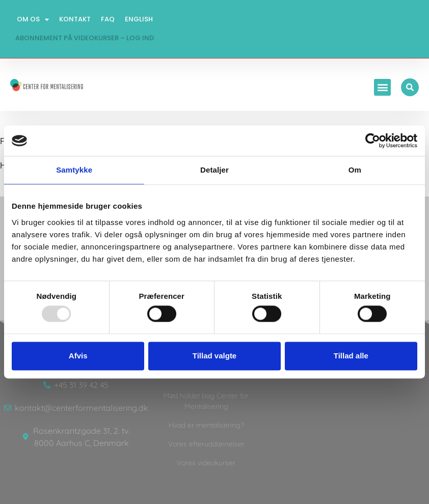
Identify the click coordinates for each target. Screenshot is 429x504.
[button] (382, 87)
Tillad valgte (214, 356)
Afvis (78, 356)
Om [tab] (355, 170)
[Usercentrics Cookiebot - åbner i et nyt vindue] (373, 141)
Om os (33, 20)
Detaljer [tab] (214, 170)
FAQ (108, 19)
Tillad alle (351, 356)
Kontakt (75, 19)
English (139, 19)
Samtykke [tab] (74, 170)
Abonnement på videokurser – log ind (85, 38)
